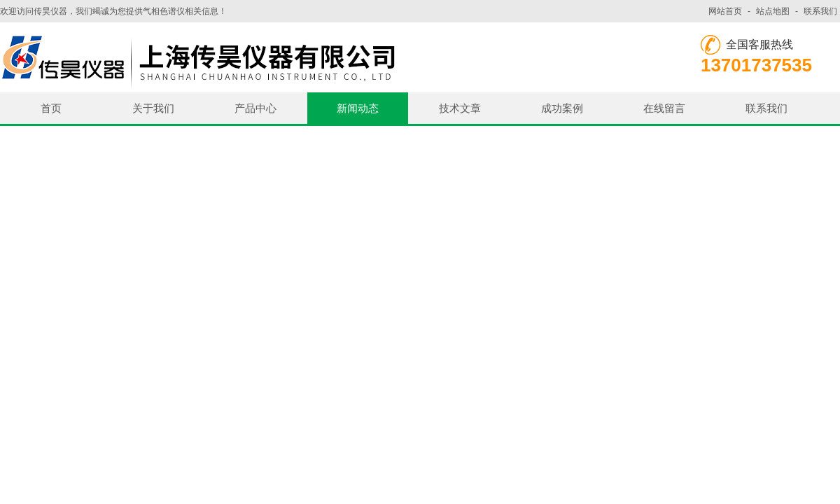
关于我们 (153, 108)
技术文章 (460, 108)
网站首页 (725, 11)
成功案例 (562, 108)
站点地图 (773, 11)
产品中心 (255, 108)
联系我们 (820, 11)
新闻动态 (358, 108)
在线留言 (664, 108)
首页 (51, 108)
